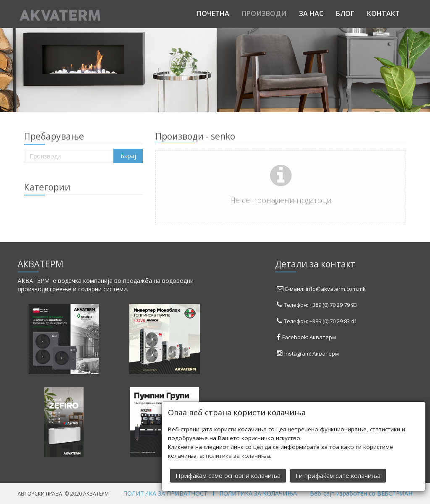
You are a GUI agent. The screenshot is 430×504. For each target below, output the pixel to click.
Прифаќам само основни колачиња (228, 475)
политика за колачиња (238, 455)
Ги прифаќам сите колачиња (338, 475)
